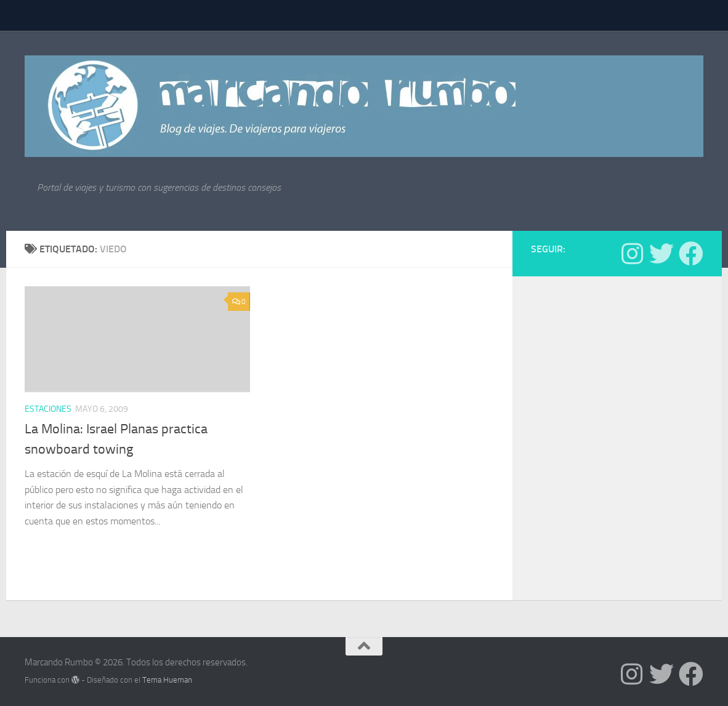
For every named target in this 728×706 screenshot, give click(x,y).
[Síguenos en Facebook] (691, 254)
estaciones (48, 409)
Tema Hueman (167, 680)
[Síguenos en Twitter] (661, 254)
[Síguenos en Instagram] (632, 254)
